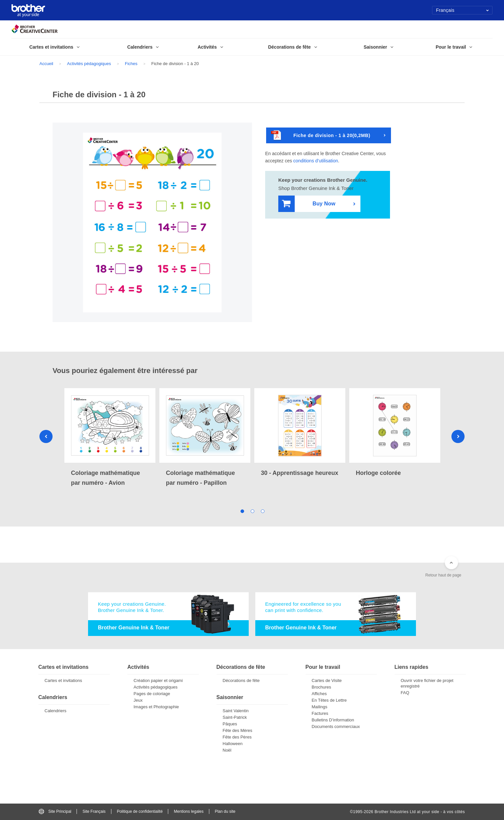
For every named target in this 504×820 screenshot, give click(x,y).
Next (458, 436)
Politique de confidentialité (140, 811)
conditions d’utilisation (316, 161)
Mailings (320, 707)
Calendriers (56, 711)
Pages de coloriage (152, 694)
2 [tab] (252, 511)
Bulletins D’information (333, 720)
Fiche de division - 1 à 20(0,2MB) (321, 136)
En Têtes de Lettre (329, 700)
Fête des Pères (237, 737)
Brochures (321, 687)
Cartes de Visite (327, 680)
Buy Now (309, 204)
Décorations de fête (241, 680)
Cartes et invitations (63, 680)
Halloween (233, 744)
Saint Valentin (236, 711)
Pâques (230, 724)
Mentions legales (189, 811)
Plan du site (225, 811)
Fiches (131, 64)
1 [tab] (242, 511)
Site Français (94, 811)
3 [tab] (262, 511)
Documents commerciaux (336, 726)
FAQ (405, 693)
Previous (46, 436)
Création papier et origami (158, 680)
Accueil (46, 64)
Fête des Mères (238, 730)
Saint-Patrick (235, 717)
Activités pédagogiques (89, 64)
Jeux (138, 700)
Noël (227, 750)
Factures (320, 713)
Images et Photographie (156, 707)
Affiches (319, 694)
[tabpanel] (110, 438)
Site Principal (55, 811)
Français (462, 10)
